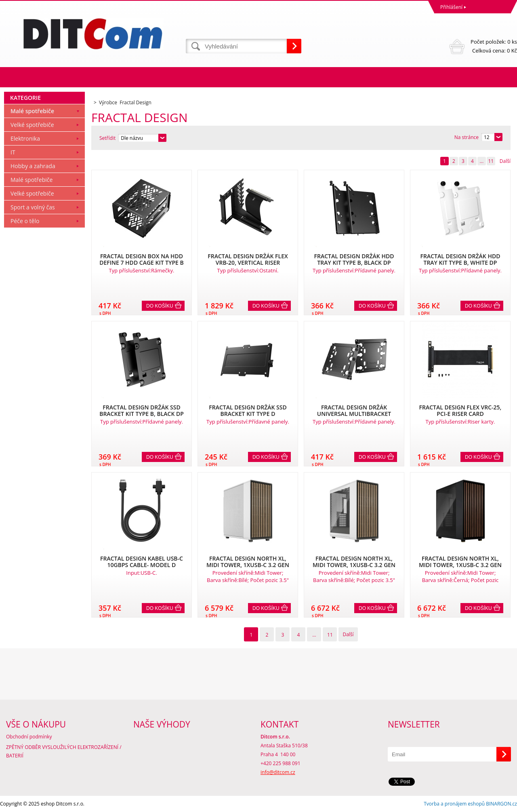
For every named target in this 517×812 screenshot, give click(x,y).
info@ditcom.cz (278, 772)
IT (13, 152)
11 (491, 161)
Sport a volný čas (33, 207)
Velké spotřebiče (32, 125)
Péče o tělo (25, 221)
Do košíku (160, 306)
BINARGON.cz (501, 804)
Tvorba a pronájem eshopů (454, 804)
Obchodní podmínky (29, 737)
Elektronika (25, 138)
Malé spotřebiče (32, 111)
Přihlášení (451, 7)
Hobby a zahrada (33, 166)
